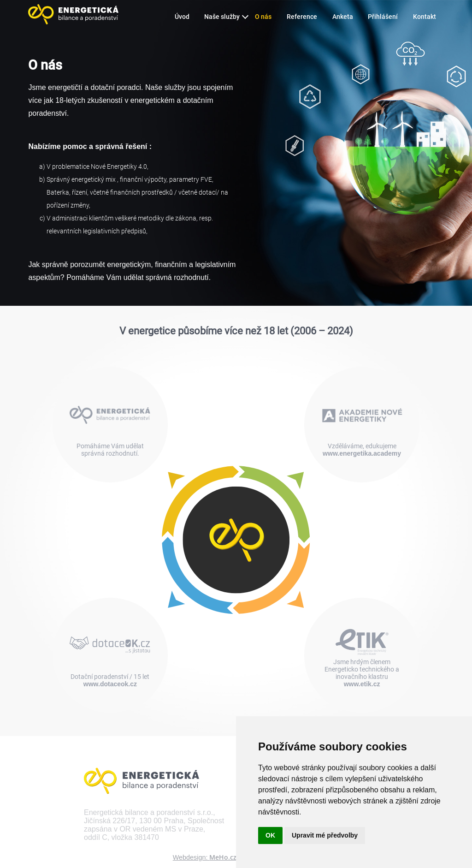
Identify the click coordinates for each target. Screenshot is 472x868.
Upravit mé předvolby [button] (325, 835)
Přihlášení (383, 17)
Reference (302, 17)
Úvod (182, 17)
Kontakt (425, 17)
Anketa (343, 17)
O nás (263, 17)
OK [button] (270, 835)
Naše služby (222, 17)
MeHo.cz (223, 857)
